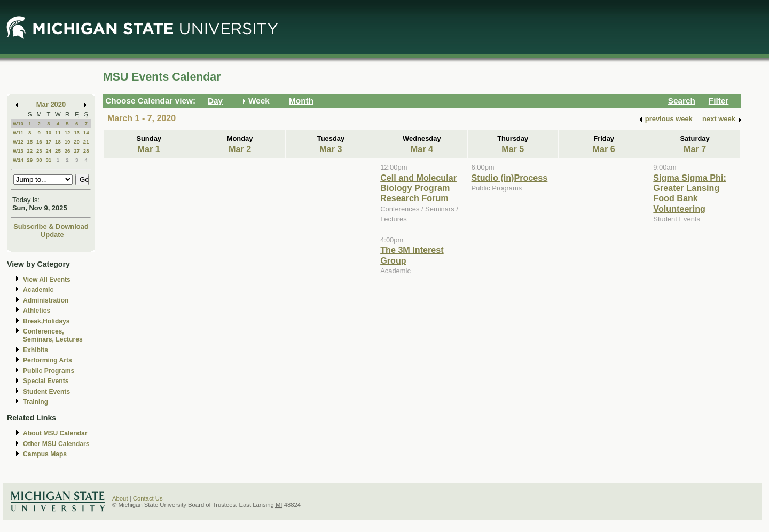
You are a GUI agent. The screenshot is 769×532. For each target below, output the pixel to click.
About (120, 498)
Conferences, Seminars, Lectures (53, 335)
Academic (38, 290)
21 (86, 142)
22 (30, 151)
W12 (18, 142)
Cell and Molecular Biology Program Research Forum (418, 188)
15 (30, 142)
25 (58, 151)
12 (68, 133)
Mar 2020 (51, 104)
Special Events (46, 381)
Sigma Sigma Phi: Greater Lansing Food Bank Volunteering (689, 193)
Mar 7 (695, 149)
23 (39, 151)
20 (77, 142)
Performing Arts (48, 360)
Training (36, 402)
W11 (18, 133)
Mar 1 (149, 149)
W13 (18, 151)
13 (77, 133)
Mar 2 (240, 149)
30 (39, 160)
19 (68, 142)
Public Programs (49, 371)
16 (39, 142)
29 (30, 160)
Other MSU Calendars (56, 444)
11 (58, 133)
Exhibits (36, 350)
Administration (46, 300)
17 (48, 142)
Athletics (37, 311)
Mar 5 (513, 149)
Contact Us (148, 498)
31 (48, 160)
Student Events (46, 392)
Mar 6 (604, 149)
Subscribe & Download (51, 227)
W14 (18, 160)
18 (58, 142)
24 (48, 151)
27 (77, 151)
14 (86, 133)
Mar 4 (422, 149)
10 (48, 133)
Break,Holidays (46, 321)
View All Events (47, 280)
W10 (18, 124)
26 (68, 151)
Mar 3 (331, 149)
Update (52, 235)
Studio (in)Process (510, 178)
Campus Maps (45, 454)
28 (86, 151)
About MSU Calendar (55, 433)
